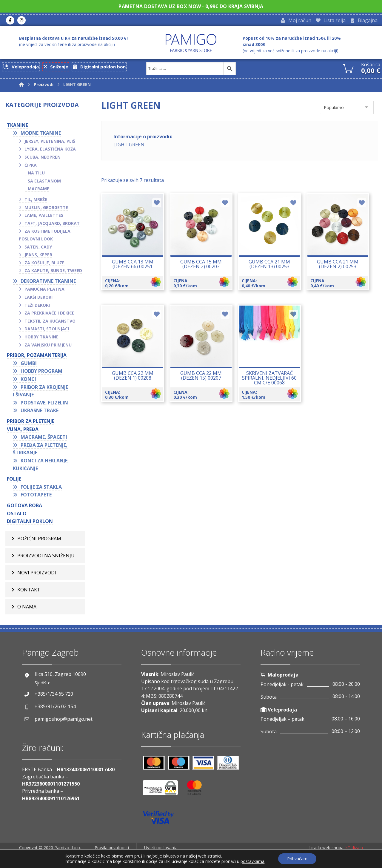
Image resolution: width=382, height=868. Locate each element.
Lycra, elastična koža (50, 151)
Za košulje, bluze (44, 264)
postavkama (252, 861)
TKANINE (17, 127)
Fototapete (36, 496)
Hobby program (41, 373)
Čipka (31, 167)
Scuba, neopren (43, 159)
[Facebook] (10, 21)
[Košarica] (348, 70)
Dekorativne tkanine (48, 283)
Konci (28, 381)
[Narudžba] (347, 109)
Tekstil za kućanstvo (50, 323)
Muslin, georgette (46, 209)
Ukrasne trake (40, 412)
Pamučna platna (44, 291)
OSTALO (17, 515)
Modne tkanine (41, 135)
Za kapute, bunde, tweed (53, 272)
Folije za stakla (41, 489)
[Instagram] (21, 21)
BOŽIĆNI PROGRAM (39, 540)
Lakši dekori (38, 299)
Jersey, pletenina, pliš (50, 143)
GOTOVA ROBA (24, 507)
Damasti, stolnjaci (47, 331)
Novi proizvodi (37, 574)
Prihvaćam (297, 859)
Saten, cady (38, 249)
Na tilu (36, 175)
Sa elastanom (44, 183)
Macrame (38, 190)
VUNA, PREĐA (23, 431)
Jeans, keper (38, 256)
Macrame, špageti (44, 439)
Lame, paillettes (44, 217)
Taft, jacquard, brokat (52, 225)
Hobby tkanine (41, 339)
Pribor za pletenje (31, 423)
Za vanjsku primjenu (48, 347)
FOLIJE (14, 481)
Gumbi (29, 365)
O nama (27, 608)
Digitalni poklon (30, 523)
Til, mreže (36, 201)
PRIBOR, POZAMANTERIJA (37, 357)
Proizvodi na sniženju (46, 557)
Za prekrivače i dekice (49, 315)
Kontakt (29, 591)
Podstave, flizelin (44, 404)
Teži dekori (37, 307)
